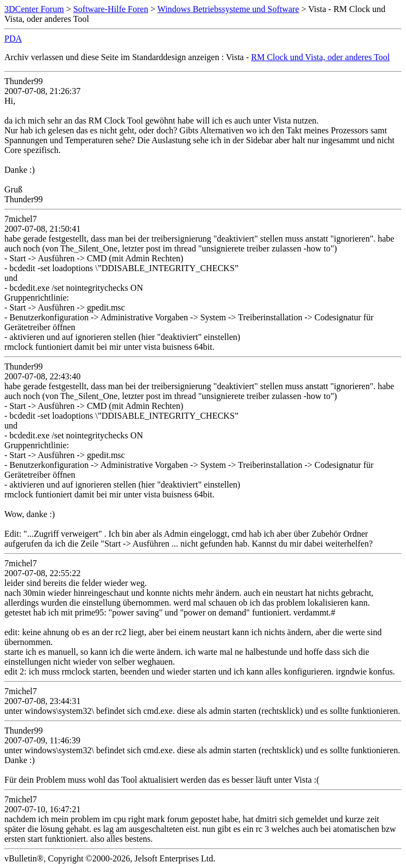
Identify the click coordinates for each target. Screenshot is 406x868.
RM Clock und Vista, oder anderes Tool (321, 57)
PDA (13, 39)
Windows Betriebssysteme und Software (228, 9)
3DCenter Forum (34, 9)
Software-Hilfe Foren (111, 9)
